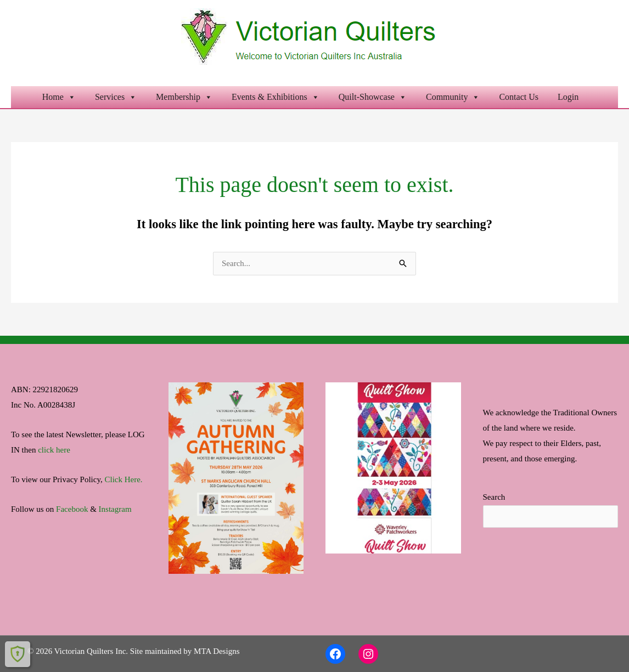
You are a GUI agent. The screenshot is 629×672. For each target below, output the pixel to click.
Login (568, 97)
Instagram (115, 509)
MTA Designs (217, 651)
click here (54, 450)
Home (59, 97)
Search (494, 497)
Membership (184, 97)
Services (116, 97)
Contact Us (519, 97)
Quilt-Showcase (373, 97)
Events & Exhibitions (276, 97)
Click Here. (123, 479)
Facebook (72, 509)
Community (453, 97)
